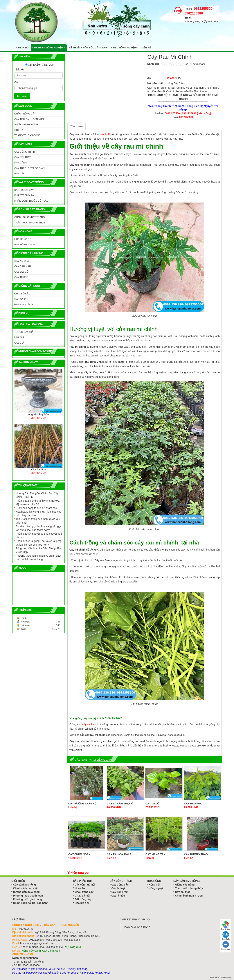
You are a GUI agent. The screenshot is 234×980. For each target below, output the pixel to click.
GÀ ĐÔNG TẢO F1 (24, 304)
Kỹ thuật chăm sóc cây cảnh (88, 48)
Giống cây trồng (185, 885)
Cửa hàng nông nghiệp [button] (49, 48)
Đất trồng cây (83, 899)
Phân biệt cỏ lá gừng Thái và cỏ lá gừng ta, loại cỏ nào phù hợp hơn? (39, 543)
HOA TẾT (19, 173)
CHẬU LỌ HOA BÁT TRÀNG (30, 217)
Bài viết (49, 65)
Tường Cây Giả (24, 332)
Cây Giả (19, 343)
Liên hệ (146, 48)
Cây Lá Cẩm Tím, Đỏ (120, 804)
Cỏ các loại (118, 888)
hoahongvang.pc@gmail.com (201, 21)
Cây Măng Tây (155, 854)
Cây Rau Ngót (194, 804)
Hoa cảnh (81, 888)
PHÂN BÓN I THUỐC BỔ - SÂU (31, 201)
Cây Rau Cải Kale (119, 854)
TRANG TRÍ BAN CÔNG (27, 135)
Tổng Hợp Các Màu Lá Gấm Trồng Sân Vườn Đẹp (38, 550)
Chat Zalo (226, 936)
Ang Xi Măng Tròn (38, 414)
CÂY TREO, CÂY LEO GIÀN (29, 168)
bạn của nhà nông (137, 927)
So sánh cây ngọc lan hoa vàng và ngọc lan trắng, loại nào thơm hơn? (39, 528)
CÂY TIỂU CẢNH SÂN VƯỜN (30, 119)
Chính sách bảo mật (25, 888)
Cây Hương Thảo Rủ (82, 804)
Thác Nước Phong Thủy (30, 223)
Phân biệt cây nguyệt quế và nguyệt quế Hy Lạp (39, 535)
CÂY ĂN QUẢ (22, 261)
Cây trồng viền (120, 885)
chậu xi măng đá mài (51, 947)
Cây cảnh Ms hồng (24, 885)
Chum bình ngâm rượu (189, 896)
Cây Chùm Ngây (79, 854)
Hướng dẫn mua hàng (26, 892)
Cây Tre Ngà (38, 469)
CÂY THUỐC (21, 277)
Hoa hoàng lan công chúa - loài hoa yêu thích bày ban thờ (39, 513)
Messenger (226, 946)
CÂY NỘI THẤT (23, 157)
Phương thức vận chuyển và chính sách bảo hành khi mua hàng (39, 558)
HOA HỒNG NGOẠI (25, 244)
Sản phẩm (34, 65)
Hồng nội (154, 885)
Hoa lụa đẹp (82, 903)
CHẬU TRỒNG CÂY (25, 114)
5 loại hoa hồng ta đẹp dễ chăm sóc (36, 508)
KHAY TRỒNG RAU (25, 195)
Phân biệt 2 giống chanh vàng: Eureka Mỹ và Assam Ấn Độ (38, 502)
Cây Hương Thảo (196, 854)
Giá (16, 82)
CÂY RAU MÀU (23, 266)
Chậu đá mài (82, 896)
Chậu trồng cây (84, 892)
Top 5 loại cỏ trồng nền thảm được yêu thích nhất (38, 521)
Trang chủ (21, 48)
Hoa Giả (19, 337)
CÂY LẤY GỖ (21, 272)
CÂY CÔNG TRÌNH (25, 152)
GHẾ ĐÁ (19, 130)
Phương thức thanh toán (28, 896)
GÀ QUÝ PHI (21, 299)
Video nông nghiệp (124, 48)
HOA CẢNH (20, 163)
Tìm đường (226, 926)
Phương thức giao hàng (27, 899)
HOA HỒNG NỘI (23, 239)
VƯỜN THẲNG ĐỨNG (26, 124)
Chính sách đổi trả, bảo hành (31, 903)
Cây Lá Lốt (153, 804)
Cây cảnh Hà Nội (85, 885)
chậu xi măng (30, 947)
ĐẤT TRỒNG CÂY (24, 190)
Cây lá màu (118, 896)
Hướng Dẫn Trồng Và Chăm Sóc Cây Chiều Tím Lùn (37, 495)
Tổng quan (76, 126)
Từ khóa (19, 70)
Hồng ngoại (156, 888)
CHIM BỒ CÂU (22, 294)
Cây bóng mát (120, 892)
